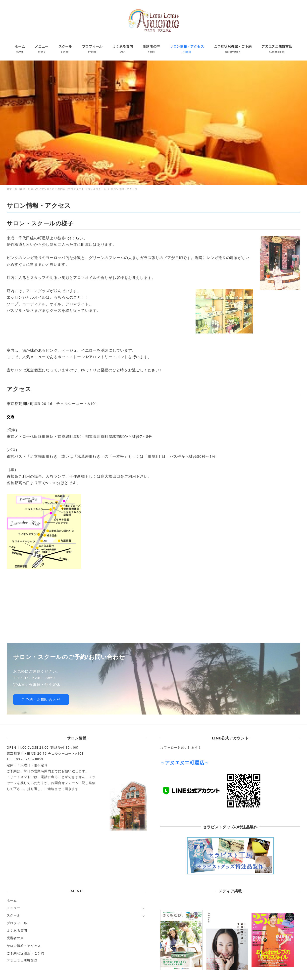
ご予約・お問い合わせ (41, 699)
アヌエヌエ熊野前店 (22, 961)
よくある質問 (17, 930)
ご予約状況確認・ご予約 (26, 953)
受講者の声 (15, 938)
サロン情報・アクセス (24, 946)
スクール (14, 915)
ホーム (12, 900)
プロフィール (17, 923)
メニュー (14, 908)
